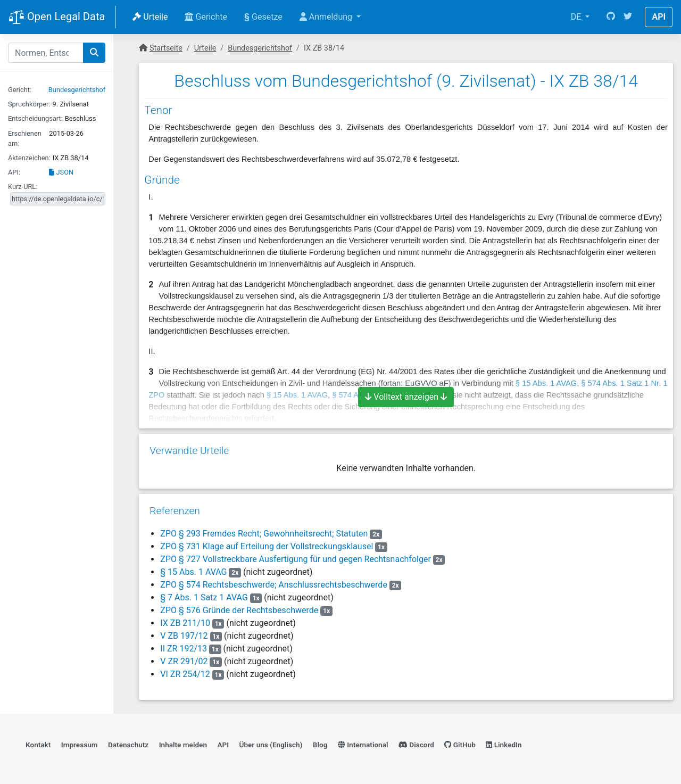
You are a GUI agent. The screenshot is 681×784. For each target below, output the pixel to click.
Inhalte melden (183, 745)
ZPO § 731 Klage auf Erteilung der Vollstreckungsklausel (267, 546)
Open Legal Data (57, 18)
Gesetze (263, 17)
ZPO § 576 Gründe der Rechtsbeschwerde (239, 610)
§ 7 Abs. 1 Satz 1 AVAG (204, 597)
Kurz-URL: (23, 187)
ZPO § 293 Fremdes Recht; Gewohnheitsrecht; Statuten (264, 534)
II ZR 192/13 (184, 649)
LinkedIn (504, 745)
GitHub (460, 745)
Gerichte (206, 17)
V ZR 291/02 (184, 661)
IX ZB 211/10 (185, 623)
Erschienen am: (25, 138)
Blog (320, 745)
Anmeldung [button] (327, 17)
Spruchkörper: (29, 104)
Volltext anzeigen (406, 397)
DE (577, 17)
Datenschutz (128, 745)
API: (14, 172)
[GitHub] (611, 17)
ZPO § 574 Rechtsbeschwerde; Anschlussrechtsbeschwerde (274, 585)
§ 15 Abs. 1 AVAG (193, 572)
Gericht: (20, 90)
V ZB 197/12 (184, 636)
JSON (61, 172)
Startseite (166, 48)
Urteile (150, 17)
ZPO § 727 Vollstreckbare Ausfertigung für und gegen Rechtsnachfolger (295, 559)
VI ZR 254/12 (185, 674)
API (659, 17)
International (363, 745)
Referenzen (175, 511)
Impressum (80, 745)
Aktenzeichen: (29, 158)
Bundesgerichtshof (77, 90)
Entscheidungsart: (35, 118)
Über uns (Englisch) (271, 745)
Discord (416, 745)
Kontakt (38, 745)
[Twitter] (628, 17)
